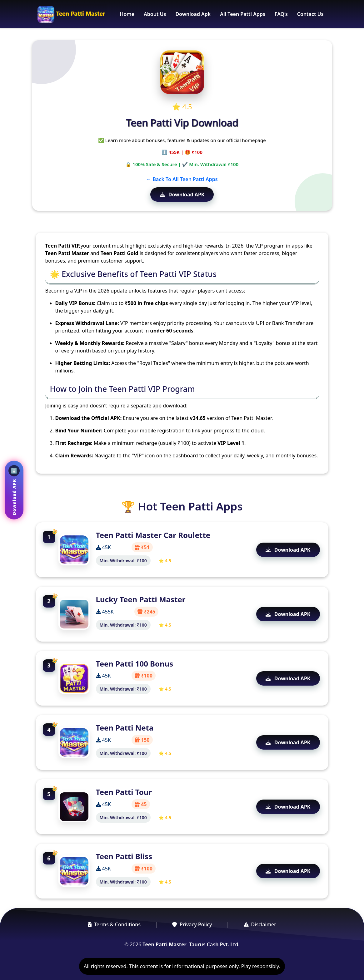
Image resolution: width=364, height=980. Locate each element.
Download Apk (193, 14)
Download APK (182, 195)
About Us (155, 14)
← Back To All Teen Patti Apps (182, 179)
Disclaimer (260, 924)
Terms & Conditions (114, 924)
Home (127, 14)
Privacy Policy (192, 924)
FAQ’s (281, 14)
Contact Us (310, 14)
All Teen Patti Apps (243, 14)
